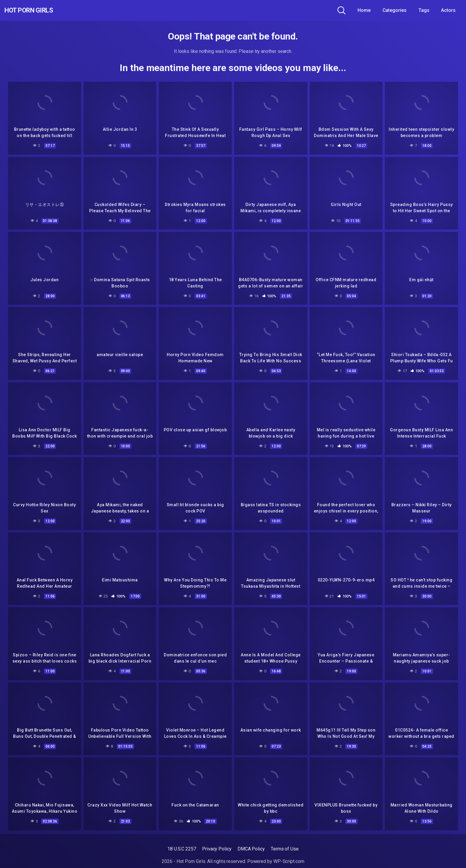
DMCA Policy (251, 849)
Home (364, 10)
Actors (448, 10)
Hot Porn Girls (36, 10)
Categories (395, 10)
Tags (424, 10)
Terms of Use (285, 849)
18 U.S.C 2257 (182, 849)
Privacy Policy (217, 849)
